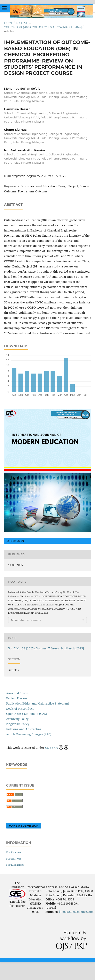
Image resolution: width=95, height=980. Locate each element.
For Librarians (15, 865)
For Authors (14, 859)
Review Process (17, 698)
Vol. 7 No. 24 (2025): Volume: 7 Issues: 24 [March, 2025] (43, 27)
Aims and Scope (17, 693)
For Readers (14, 852)
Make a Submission (24, 826)
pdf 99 (17, 541)
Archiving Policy (17, 719)
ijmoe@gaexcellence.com (76, 912)
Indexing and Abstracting (24, 729)
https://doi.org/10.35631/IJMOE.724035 (39, 176)
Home (9, 23)
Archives (23, 23)
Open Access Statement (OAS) (27, 714)
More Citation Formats (26, 620)
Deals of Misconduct (20, 709)
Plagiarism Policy (18, 724)
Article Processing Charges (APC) (29, 734)
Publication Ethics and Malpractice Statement (38, 703)
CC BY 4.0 (57, 747)
